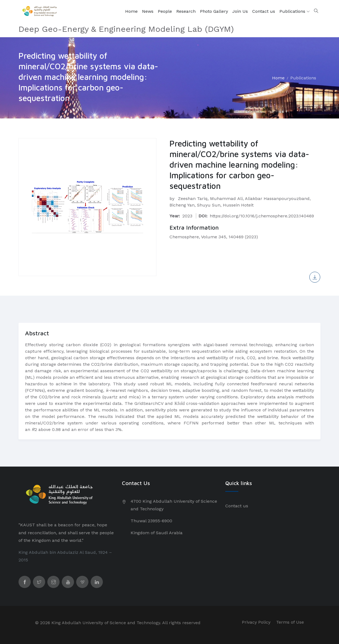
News (148, 11)
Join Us (240, 11)
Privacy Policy (256, 622)
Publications (295, 11)
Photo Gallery (214, 11)
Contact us (264, 11)
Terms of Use (290, 622)
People (165, 11)
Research (186, 11)
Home (131, 11)
